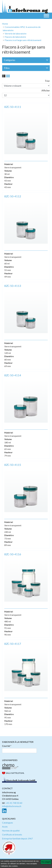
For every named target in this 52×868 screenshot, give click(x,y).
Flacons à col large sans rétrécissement (23, 40)
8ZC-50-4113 (13, 286)
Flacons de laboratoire (15, 37)
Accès (5, 827)
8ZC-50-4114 (13, 375)
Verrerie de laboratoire (16, 34)
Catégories (26, 60)
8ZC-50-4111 (13, 107)
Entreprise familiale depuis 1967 (17, 838)
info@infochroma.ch (12, 806)
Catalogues (7, 823)
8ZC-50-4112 (13, 196)
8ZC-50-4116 (13, 554)
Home (5, 24)
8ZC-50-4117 (13, 644)
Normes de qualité (11, 831)
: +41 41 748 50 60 (13, 803)
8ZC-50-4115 (13, 465)
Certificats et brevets (12, 834)
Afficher (46, 91)
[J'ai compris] (46, 862)
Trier (47, 81)
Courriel (6, 746)
